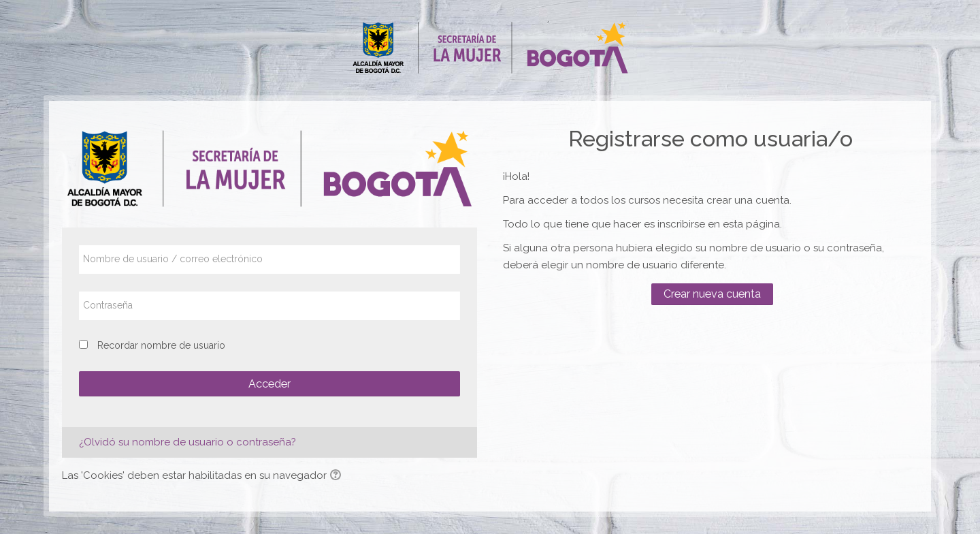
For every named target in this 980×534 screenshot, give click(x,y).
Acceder (269, 384)
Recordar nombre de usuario (161, 345)
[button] (338, 476)
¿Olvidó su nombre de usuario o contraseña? (187, 442)
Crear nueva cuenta (712, 294)
